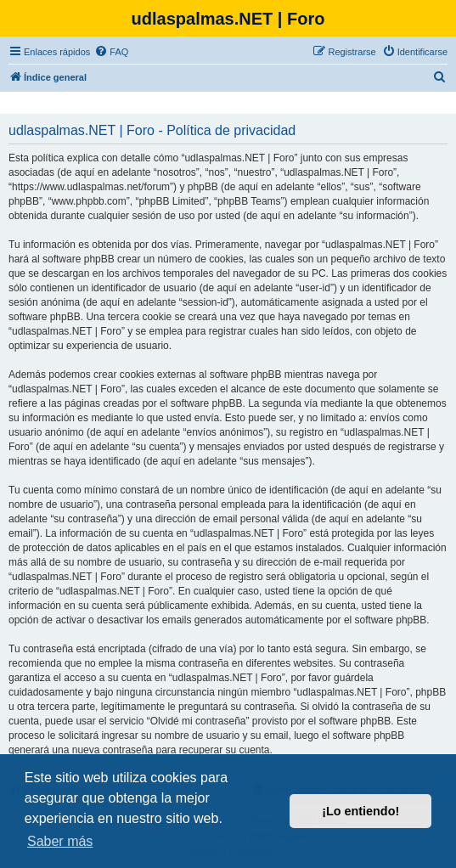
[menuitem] (111, 52)
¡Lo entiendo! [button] (360, 811)
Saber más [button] (60, 841)
